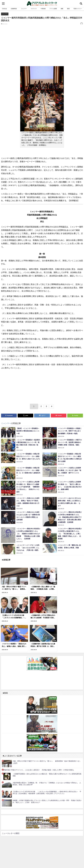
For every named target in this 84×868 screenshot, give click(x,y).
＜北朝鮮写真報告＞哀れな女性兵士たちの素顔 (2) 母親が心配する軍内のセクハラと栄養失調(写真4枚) (47, 745)
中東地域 (43, 9)
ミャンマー (24, 9)
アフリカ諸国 (53, 9)
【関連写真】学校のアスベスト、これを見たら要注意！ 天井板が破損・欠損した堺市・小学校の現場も (38, 740)
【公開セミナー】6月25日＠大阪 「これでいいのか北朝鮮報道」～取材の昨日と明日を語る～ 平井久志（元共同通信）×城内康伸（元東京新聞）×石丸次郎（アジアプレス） (47, 763)
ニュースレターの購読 (11, 804)
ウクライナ (34, 9)
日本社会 (4, 9)
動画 (68, 9)
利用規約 (35, 861)
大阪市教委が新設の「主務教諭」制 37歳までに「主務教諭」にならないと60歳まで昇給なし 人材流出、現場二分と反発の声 (47, 754)
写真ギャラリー (78, 9)
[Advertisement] (42, 47)
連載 (62, 9)
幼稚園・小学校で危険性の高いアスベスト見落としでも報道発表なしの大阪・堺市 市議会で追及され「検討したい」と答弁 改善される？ (47, 772)
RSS (41, 861)
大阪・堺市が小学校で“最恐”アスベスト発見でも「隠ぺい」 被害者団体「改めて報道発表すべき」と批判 (47, 732)
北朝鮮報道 (14, 9)
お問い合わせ (48, 861)
